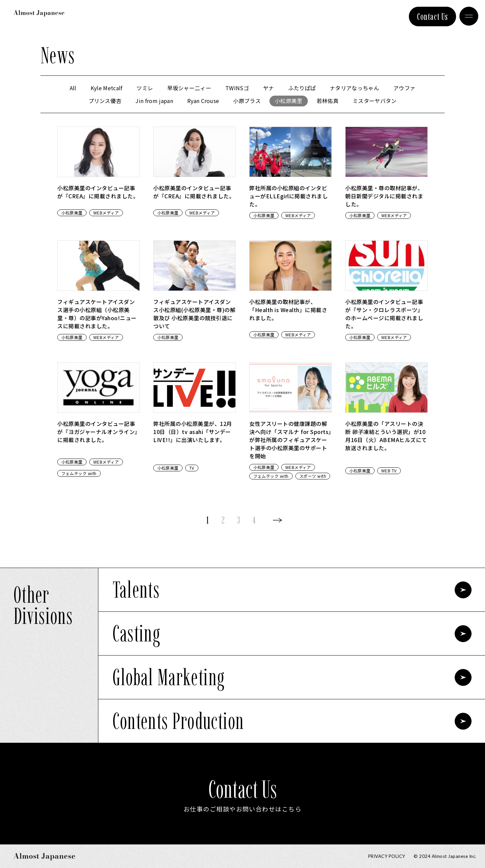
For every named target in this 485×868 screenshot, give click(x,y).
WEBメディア (106, 213)
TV (192, 468)
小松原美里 (72, 213)
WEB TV (389, 471)
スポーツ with (313, 476)
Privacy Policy (387, 856)
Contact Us (432, 16)
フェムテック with (79, 473)
